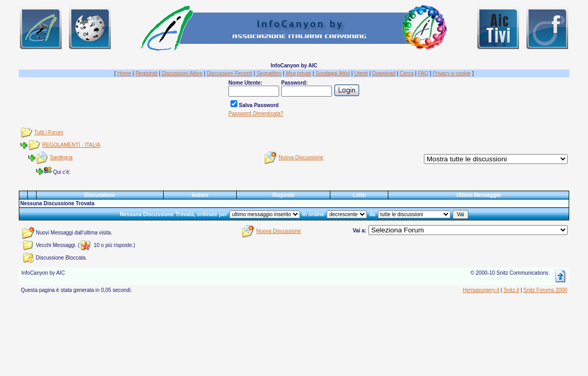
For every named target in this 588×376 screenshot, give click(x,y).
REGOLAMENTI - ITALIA (72, 145)
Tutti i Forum (49, 132)
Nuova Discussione (301, 157)
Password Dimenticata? (256, 114)
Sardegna (61, 157)
